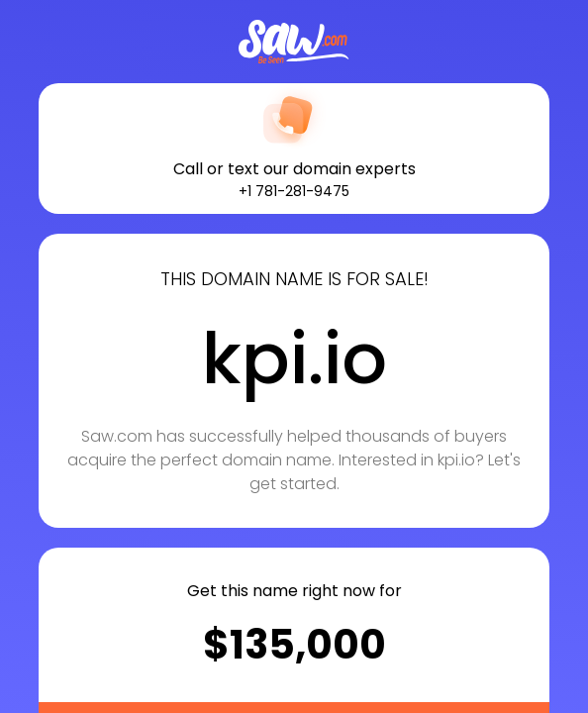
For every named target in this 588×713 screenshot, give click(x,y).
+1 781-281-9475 (294, 191)
